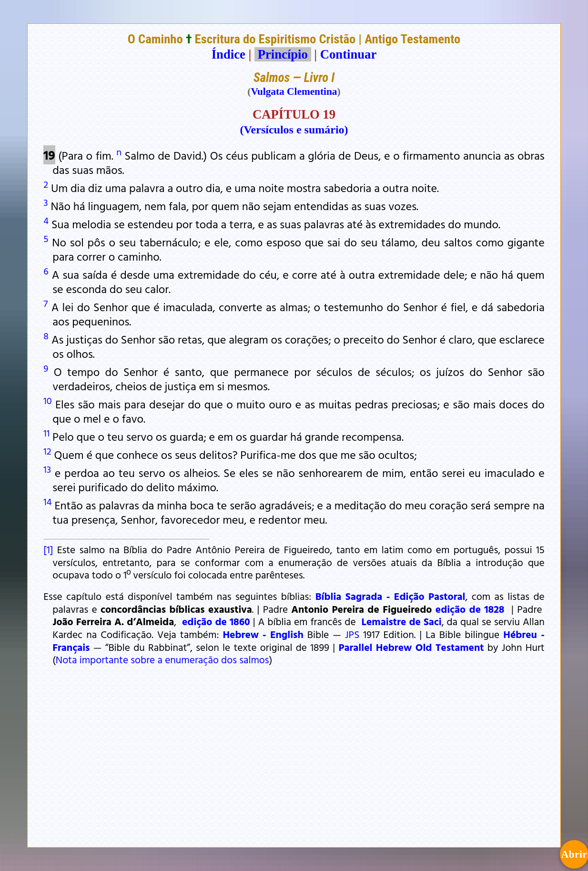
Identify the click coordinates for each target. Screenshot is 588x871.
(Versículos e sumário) (294, 130)
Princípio (283, 54)
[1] (48, 549)
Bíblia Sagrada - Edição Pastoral (390, 596)
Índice (228, 54)
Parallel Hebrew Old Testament (411, 647)
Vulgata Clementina (294, 91)
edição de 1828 (470, 609)
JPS (352, 634)
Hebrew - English (263, 634)
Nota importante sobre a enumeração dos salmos (162, 659)
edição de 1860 (216, 621)
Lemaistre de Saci (402, 621)
